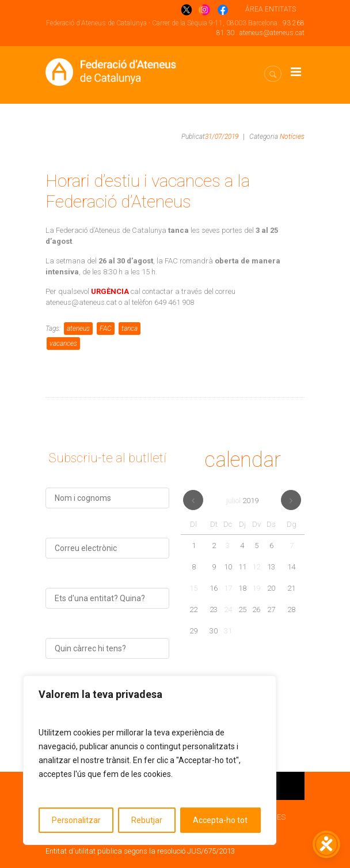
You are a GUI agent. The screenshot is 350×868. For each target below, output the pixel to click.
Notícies (292, 137)
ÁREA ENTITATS (271, 9)
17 (228, 588)
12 (256, 567)
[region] (150, 760)
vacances (63, 344)
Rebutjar (147, 820)
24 (228, 610)
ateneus (78, 329)
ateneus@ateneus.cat (272, 33)
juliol (242, 501)
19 (256, 588)
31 (228, 631)
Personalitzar (76, 820)
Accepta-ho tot (220, 820)
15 (193, 588)
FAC (106, 329)
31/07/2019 (222, 137)
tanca (130, 329)
